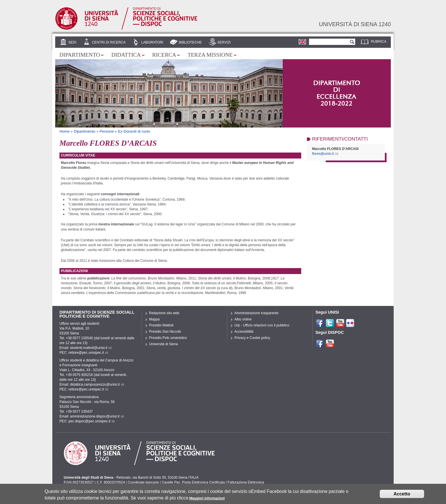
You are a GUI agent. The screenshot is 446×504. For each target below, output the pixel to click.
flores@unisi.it (325, 154)
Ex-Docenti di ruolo (134, 131)
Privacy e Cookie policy (252, 338)
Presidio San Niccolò (165, 332)
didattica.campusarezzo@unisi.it (97, 384)
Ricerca (164, 55)
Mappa (154, 319)
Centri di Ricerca (109, 42)
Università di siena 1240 (355, 24)
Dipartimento (80, 55)
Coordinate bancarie (143, 482)
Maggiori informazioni (207, 499)
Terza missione (210, 55)
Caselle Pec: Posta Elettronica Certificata (193, 482)
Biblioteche (190, 42)
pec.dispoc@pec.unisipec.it (92, 421)
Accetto (402, 494)
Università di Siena (163, 344)
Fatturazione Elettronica (246, 482)
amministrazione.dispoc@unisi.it (97, 416)
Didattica (126, 55)
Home (65, 131)
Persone (107, 131)
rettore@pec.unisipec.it (88, 353)
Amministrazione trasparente (256, 313)
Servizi (224, 42)
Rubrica (379, 42)
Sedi (72, 42)
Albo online (243, 319)
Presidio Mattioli (161, 325)
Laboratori (152, 42)
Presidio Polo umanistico (168, 338)
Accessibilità (244, 332)
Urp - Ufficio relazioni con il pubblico (262, 325)
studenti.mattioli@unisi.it (91, 348)
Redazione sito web (164, 313)
